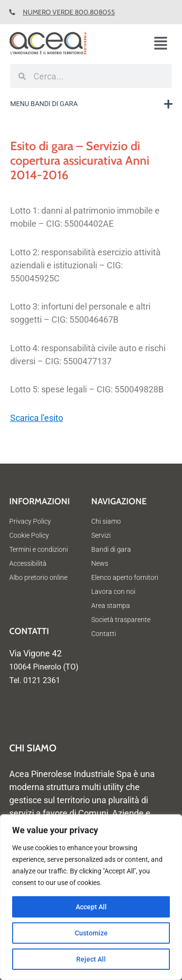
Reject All (91, 959)
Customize (91, 933)
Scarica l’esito (37, 418)
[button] (164, 44)
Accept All (91, 907)
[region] (91, 897)
